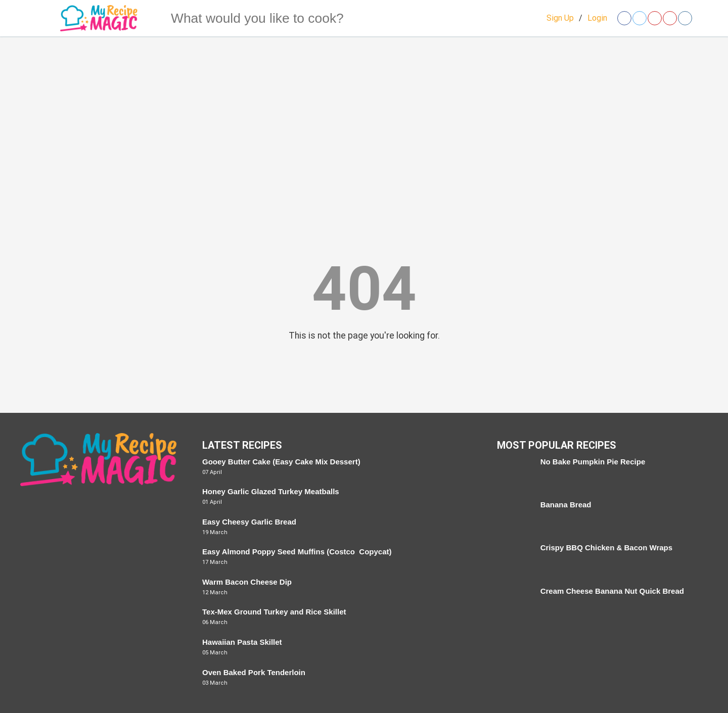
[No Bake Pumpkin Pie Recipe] (513, 474)
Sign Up (560, 18)
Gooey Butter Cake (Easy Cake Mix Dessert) (281, 462)
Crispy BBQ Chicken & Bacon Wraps (606, 548)
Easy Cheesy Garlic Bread (249, 522)
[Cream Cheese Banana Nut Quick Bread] (513, 603)
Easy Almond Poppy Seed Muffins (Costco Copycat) (297, 552)
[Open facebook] (624, 18)
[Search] (151, 18)
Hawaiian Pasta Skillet (242, 642)
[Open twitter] (640, 18)
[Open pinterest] (655, 18)
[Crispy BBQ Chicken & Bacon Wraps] (513, 560)
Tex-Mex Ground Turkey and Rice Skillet (274, 612)
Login (597, 18)
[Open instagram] (685, 18)
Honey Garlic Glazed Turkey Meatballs (271, 491)
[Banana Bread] (513, 517)
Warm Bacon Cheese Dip (247, 582)
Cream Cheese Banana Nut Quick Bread (612, 591)
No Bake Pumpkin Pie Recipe (593, 462)
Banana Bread (566, 505)
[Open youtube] (670, 18)
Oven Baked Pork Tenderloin (254, 672)
